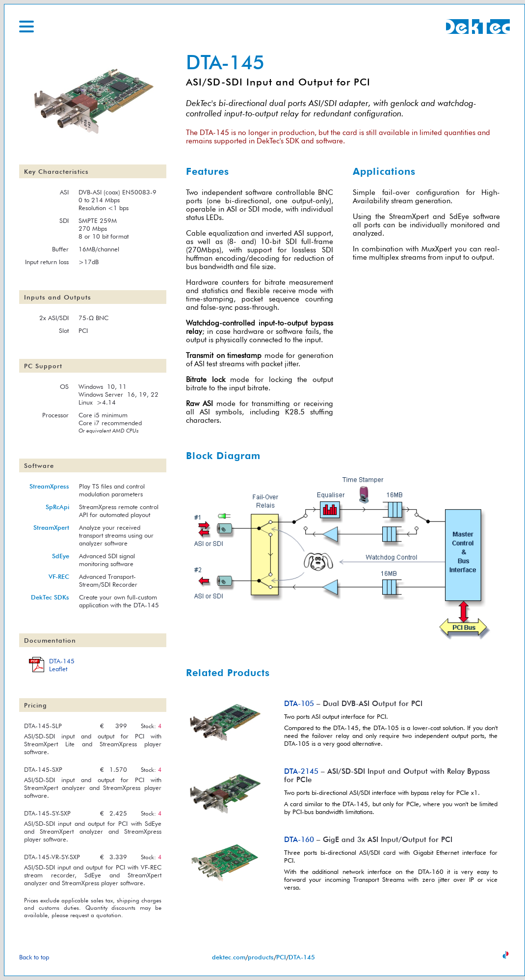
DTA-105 (299, 703)
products (261, 957)
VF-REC (59, 576)
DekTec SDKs (50, 597)
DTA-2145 (301, 771)
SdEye (61, 556)
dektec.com (229, 957)
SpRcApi (57, 507)
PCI (281, 957)
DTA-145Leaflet (62, 665)
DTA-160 (299, 839)
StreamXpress (49, 486)
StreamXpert (51, 527)
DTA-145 (302, 957)
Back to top (34, 957)
